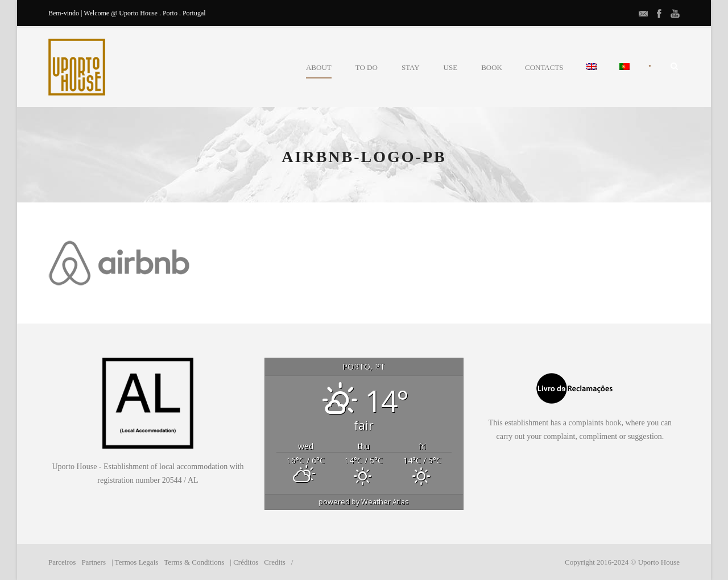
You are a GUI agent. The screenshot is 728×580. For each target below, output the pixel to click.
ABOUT (319, 67)
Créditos (246, 562)
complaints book (595, 423)
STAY (411, 67)
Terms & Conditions (194, 562)
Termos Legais (137, 562)
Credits (275, 562)
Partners (94, 562)
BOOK (492, 67)
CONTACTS (544, 67)
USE (451, 67)
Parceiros (62, 562)
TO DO (367, 67)
